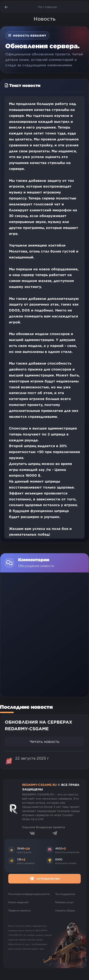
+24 (27, 848)
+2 (23, 859)
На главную (47, 7)
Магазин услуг (65, 902)
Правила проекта (19, 910)
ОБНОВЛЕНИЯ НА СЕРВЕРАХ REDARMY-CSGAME (39, 725)
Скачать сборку (65, 910)
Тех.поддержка (65, 894)
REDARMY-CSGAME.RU (39, 785)
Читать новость (44, 741)
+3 (64, 848)
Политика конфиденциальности (29, 894)
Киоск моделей (18, 902)
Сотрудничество (45, 879)
